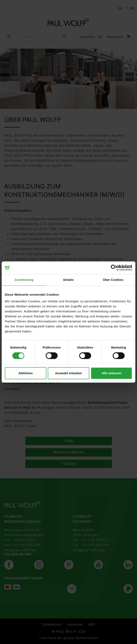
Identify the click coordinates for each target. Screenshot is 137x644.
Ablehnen (26, 373)
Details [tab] (68, 280)
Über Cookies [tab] (113, 280)
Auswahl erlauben (68, 373)
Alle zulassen (112, 373)
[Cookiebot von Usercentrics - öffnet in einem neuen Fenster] (114, 268)
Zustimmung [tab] (24, 280)
